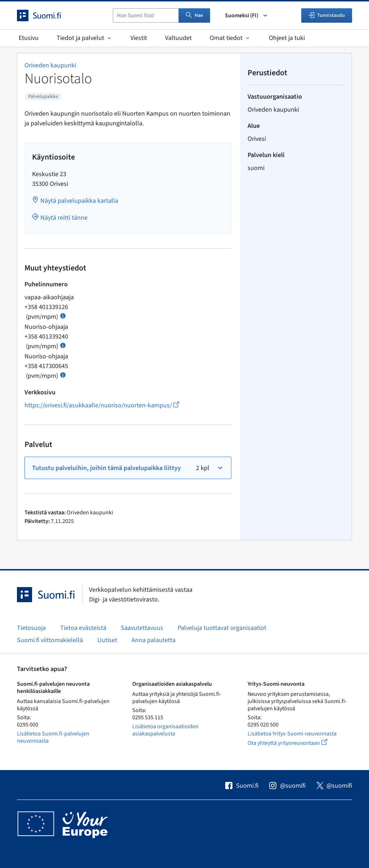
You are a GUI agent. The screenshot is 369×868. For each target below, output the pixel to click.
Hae (194, 15)
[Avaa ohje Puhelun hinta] (63, 315)
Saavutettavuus (142, 628)
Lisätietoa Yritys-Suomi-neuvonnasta (292, 734)
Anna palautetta (154, 640)
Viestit (139, 38)
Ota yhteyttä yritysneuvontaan (296, 743)
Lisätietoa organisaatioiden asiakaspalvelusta (165, 730)
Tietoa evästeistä (83, 628)
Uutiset (107, 640)
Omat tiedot (230, 38)
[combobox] (146, 15)
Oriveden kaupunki (50, 65)
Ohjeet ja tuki (287, 38)
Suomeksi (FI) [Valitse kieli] (247, 15)
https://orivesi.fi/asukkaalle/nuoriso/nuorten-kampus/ (102, 405)
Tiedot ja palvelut (85, 38)
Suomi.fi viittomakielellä (50, 640)
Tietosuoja (31, 628)
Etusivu (29, 38)
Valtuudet (178, 38)
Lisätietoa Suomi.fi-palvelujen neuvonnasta (53, 737)
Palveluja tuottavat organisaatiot (222, 628)
